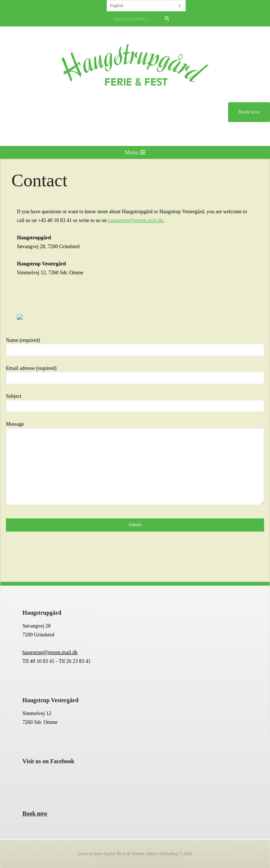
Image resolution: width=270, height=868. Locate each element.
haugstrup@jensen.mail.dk (50, 652)
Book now (35, 813)
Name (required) (135, 345)
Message (135, 464)
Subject (135, 401)
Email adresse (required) (135, 373)
